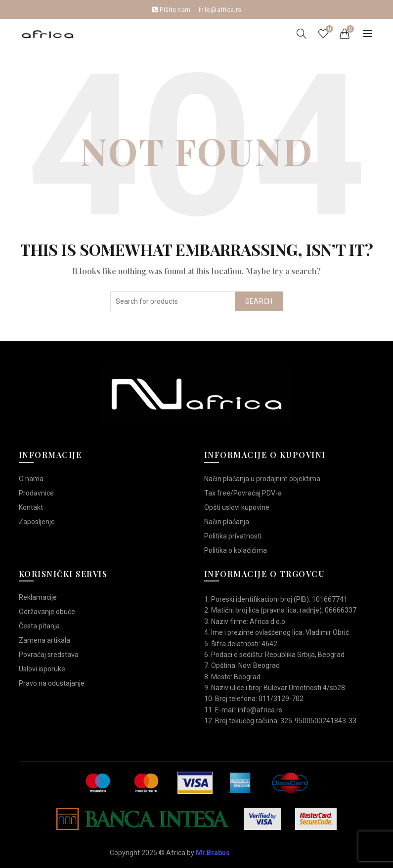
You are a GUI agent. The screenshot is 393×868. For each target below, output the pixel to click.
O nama (31, 479)
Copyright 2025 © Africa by (170, 853)
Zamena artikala (44, 640)
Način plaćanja (227, 522)
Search (259, 301)
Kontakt (31, 507)
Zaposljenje (37, 522)
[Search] (302, 34)
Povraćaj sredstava (49, 655)
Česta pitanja (39, 626)
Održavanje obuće (47, 612)
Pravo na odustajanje (52, 683)
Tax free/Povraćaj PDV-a (243, 493)
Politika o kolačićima (236, 550)
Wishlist (328, 29)
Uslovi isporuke (42, 669)
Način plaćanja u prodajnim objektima (262, 479)
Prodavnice (36, 493)
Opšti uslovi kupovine (237, 507)
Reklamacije (38, 597)
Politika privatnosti (233, 536)
